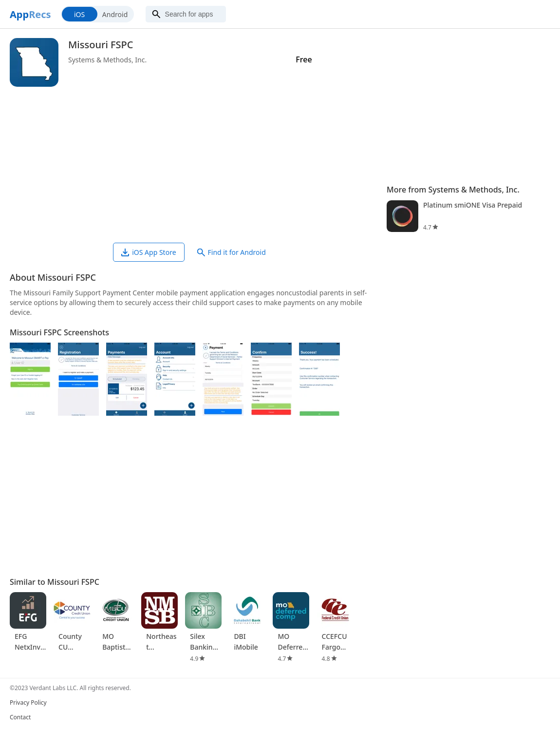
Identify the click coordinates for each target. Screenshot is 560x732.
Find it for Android (232, 252)
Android (115, 14)
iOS (79, 14)
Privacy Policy (28, 703)
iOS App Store (149, 252)
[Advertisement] (193, 165)
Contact (20, 717)
